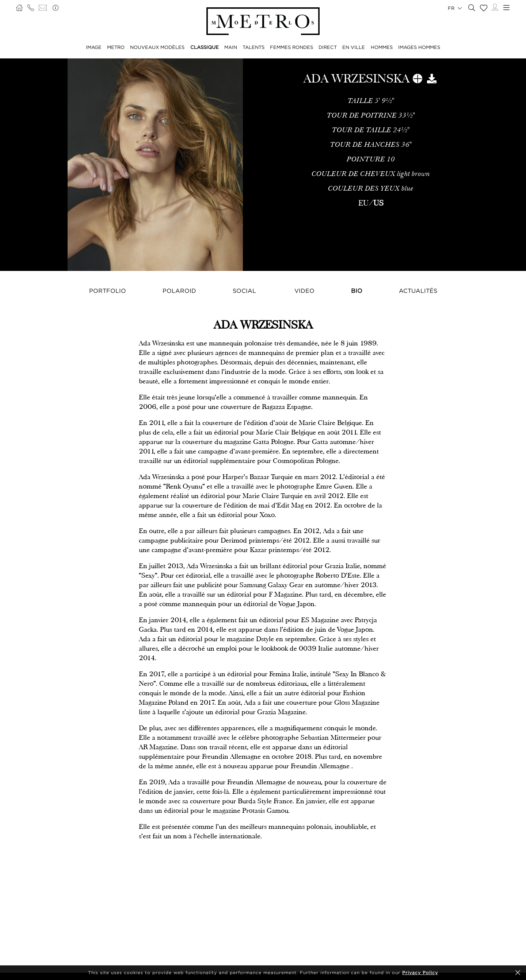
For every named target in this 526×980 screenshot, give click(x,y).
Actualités (418, 291)
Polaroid (179, 291)
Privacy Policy (420, 973)
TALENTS (254, 47)
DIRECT (328, 47)
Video (304, 291)
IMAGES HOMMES (419, 47)
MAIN (231, 47)
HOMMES (382, 47)
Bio (357, 291)
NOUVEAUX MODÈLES (157, 47)
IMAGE (94, 47)
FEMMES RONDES (291, 47)
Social (244, 291)
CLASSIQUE (205, 47)
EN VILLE (354, 47)
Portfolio (108, 291)
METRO (116, 47)
